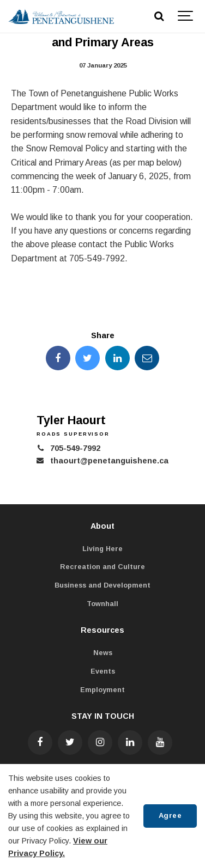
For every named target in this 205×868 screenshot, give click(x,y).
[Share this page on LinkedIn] (117, 358)
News (103, 653)
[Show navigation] (186, 16)
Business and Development (102, 585)
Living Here (102, 549)
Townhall (102, 604)
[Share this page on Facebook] (58, 358)
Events (103, 671)
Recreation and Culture (102, 567)
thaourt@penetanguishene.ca (109, 461)
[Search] (159, 16)
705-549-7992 (75, 448)
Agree (170, 815)
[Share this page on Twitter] (88, 358)
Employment (102, 690)
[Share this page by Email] (147, 358)
